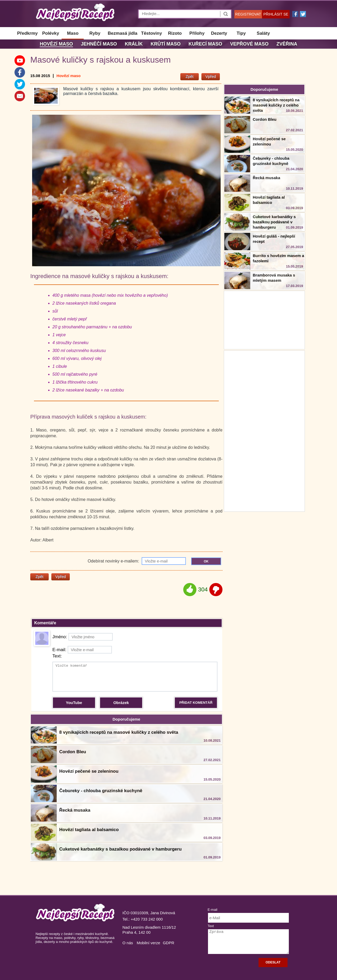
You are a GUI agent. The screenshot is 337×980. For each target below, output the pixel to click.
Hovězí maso (56, 44)
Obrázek (121, 703)
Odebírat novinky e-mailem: (137, 561)
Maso (73, 33)
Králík (134, 44)
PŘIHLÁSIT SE (276, 14)
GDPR (168, 943)
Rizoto (175, 33)
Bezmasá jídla (122, 33)
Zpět (190, 76)
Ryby (95, 33)
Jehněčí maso (99, 44)
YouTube (74, 703)
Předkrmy (27, 33)
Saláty (263, 33)
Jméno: (83, 637)
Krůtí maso (166, 44)
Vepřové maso (249, 44)
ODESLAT (273, 962)
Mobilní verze (148, 943)
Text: (57, 656)
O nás (128, 943)
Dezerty (219, 33)
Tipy (241, 33)
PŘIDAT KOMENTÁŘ (196, 703)
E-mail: (82, 650)
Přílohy (197, 33)
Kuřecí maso (205, 44)
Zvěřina (287, 44)
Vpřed (211, 76)
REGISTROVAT (248, 14)
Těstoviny (152, 33)
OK (206, 561)
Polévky (51, 33)
